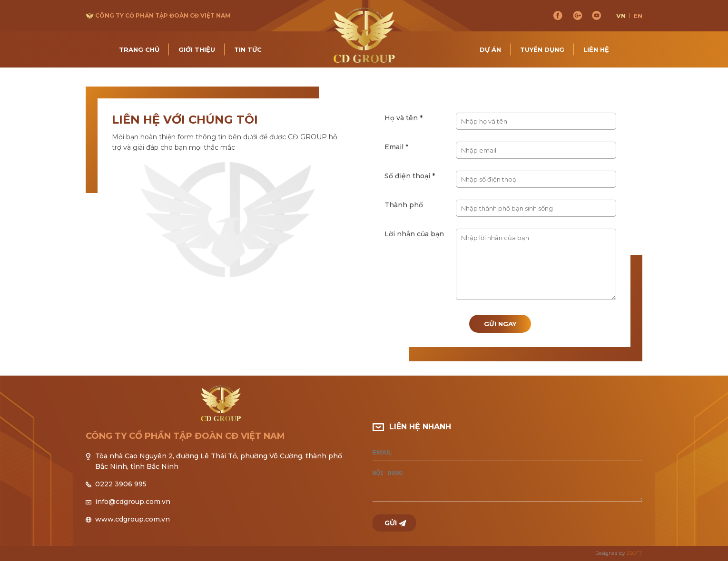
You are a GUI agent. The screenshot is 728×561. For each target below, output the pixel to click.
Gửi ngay (500, 324)
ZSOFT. (634, 553)
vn (621, 16)
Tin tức (248, 49)
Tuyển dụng (542, 49)
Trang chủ (139, 49)
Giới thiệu (197, 49)
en (638, 16)
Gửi (391, 523)
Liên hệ (596, 49)
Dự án (490, 49)
